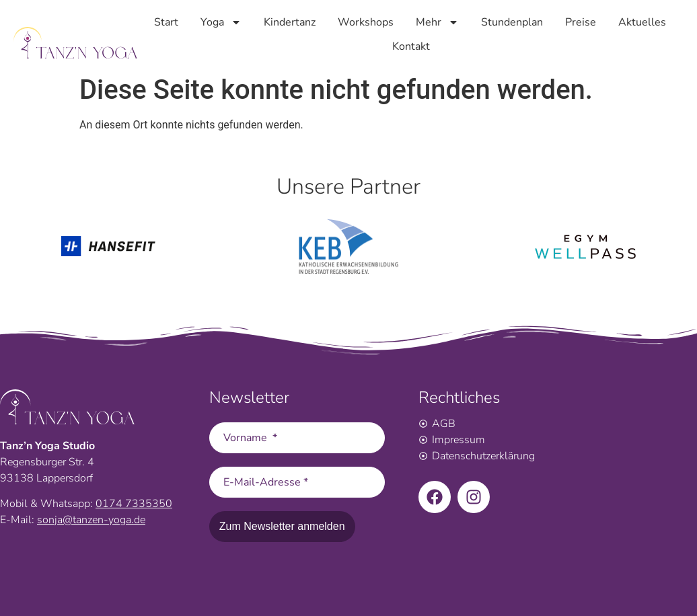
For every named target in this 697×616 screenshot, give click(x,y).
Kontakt (411, 45)
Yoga (221, 21)
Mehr (437, 21)
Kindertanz (290, 21)
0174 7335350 (134, 504)
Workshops (366, 21)
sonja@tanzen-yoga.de (91, 520)
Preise (581, 21)
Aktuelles (642, 21)
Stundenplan (512, 21)
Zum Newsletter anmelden (282, 526)
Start (166, 21)
